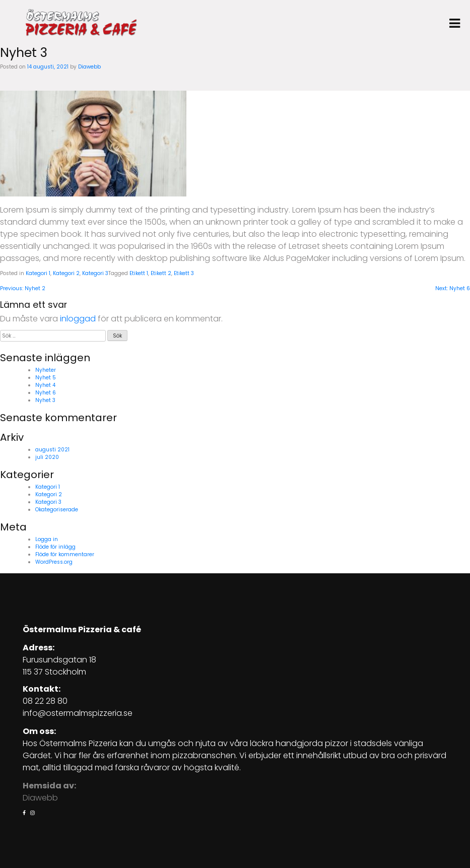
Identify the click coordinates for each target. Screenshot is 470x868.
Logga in (47, 539)
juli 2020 (47, 457)
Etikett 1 (139, 273)
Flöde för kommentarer (65, 554)
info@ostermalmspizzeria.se (78, 713)
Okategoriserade (57, 510)
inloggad (78, 319)
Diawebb (89, 67)
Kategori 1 (38, 273)
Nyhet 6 (46, 393)
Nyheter (46, 370)
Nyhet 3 (45, 400)
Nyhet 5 (46, 378)
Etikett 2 (161, 273)
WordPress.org (54, 562)
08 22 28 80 (45, 701)
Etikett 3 (184, 273)
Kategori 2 (66, 273)
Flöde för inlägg (55, 547)
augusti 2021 (52, 450)
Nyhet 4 (45, 385)
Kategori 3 (95, 273)
